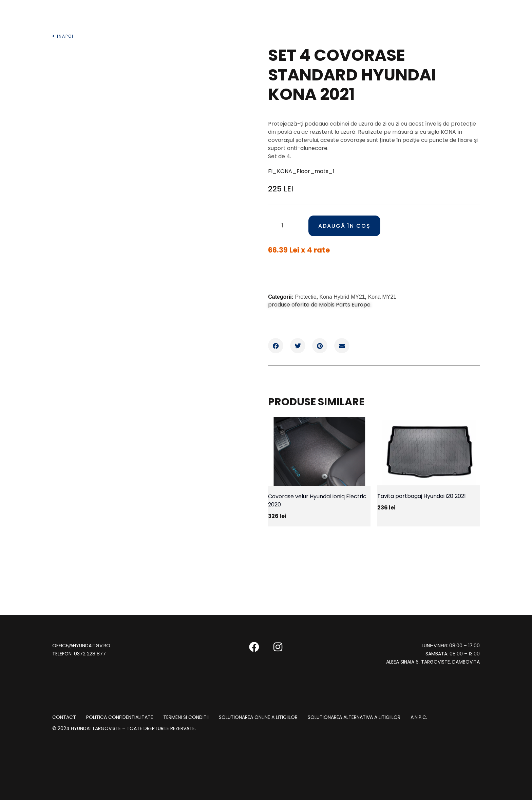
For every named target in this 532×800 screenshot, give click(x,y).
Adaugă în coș (345, 226)
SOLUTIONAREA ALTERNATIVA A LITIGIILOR (354, 717)
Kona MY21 (382, 296)
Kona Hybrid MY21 (342, 296)
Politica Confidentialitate (120, 717)
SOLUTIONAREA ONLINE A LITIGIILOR (258, 717)
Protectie (306, 296)
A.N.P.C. (419, 717)
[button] (276, 345)
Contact (64, 717)
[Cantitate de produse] (285, 226)
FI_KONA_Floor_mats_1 (301, 171)
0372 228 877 (90, 653)
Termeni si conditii (186, 717)
